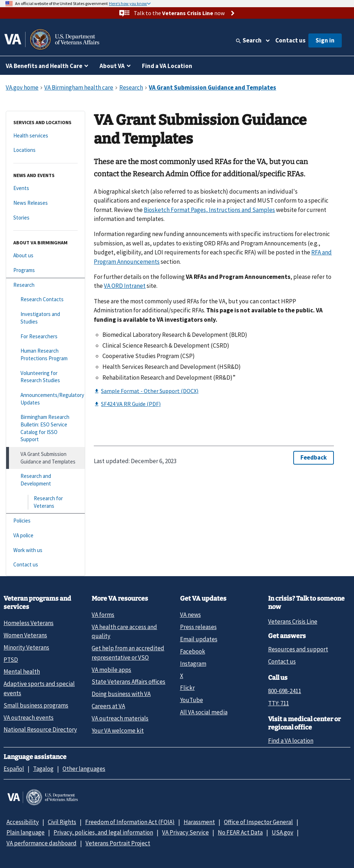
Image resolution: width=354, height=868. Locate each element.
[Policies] (45, 521)
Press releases (198, 627)
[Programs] (45, 270)
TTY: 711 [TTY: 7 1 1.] (279, 703)
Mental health (22, 672)
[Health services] (45, 136)
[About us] (45, 256)
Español (14, 769)
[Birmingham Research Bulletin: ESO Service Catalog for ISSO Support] (45, 428)
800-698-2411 (285, 691)
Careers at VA (108, 706)
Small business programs (36, 705)
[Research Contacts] (45, 300)
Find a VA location (291, 741)
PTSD (11, 660)
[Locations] (45, 150)
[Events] (45, 188)
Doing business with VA (121, 694)
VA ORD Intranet (125, 286)
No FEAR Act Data (240, 832)
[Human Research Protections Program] (45, 355)
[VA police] (45, 536)
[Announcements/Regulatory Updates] (45, 399)
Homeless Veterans (29, 623)
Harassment (199, 822)
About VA (112, 66)
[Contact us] (45, 565)
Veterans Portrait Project (118, 843)
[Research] (45, 285)
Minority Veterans (26, 647)
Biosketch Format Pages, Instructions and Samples (209, 210)
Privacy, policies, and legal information (103, 832)
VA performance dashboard (42, 843)
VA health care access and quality (124, 631)
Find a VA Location (167, 66)
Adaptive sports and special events (39, 688)
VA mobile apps (111, 670)
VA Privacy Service (185, 832)
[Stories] (45, 218)
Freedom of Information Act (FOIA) (130, 822)
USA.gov (282, 832)
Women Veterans (25, 635)
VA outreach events (29, 718)
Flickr (187, 688)
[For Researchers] (45, 337)
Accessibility (23, 822)
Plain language (26, 832)
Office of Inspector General (258, 822)
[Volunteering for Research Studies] (45, 377)
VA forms (103, 615)
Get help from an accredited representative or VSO (128, 653)
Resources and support (298, 649)
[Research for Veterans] (45, 502)
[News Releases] (45, 203)
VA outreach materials (120, 718)
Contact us (290, 40)
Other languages (84, 769)
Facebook (193, 651)
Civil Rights (62, 822)
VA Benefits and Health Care (44, 66)
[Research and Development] (45, 480)
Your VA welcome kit (118, 731)
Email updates (199, 639)
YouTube (192, 700)
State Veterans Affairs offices (128, 682)
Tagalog (43, 769)
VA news (190, 615)
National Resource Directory (40, 729)
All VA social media (204, 712)
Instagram (193, 664)
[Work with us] (45, 550)
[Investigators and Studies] (45, 318)
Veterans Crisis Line (293, 621)
